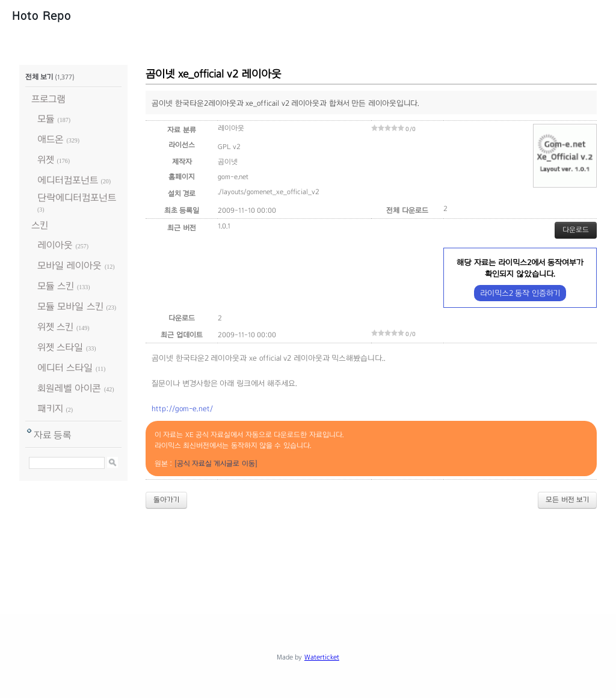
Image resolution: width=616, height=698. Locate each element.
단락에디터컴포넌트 (77, 197)
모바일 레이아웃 (69, 265)
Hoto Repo (42, 16)
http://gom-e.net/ (182, 409)
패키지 (50, 409)
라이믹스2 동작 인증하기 (520, 293)
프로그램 (48, 99)
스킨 (40, 225)
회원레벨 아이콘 (69, 388)
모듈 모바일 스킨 (70, 306)
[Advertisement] (308, 551)
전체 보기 (39, 77)
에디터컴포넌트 (68, 180)
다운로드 (576, 230)
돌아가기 (166, 500)
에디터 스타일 (65, 368)
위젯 (46, 160)
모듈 (46, 119)
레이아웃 (55, 245)
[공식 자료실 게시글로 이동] (216, 464)
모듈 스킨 (56, 286)
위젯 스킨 (55, 327)
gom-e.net (233, 177)
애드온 (51, 139)
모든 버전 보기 (567, 500)
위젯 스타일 (60, 347)
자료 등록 (53, 435)
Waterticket (322, 657)
